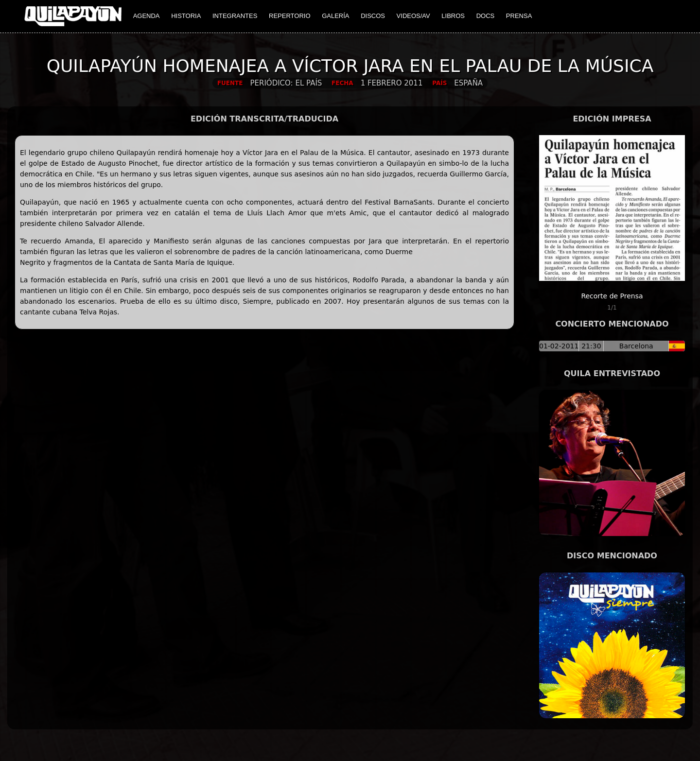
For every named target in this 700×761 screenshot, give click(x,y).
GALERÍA (335, 16)
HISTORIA (186, 16)
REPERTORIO (289, 16)
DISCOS (373, 16)
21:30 (591, 346)
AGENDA (147, 16)
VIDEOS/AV (413, 16)
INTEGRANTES (235, 16)
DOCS (486, 16)
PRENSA (519, 16)
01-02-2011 (559, 346)
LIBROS (453, 16)
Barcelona (636, 346)
